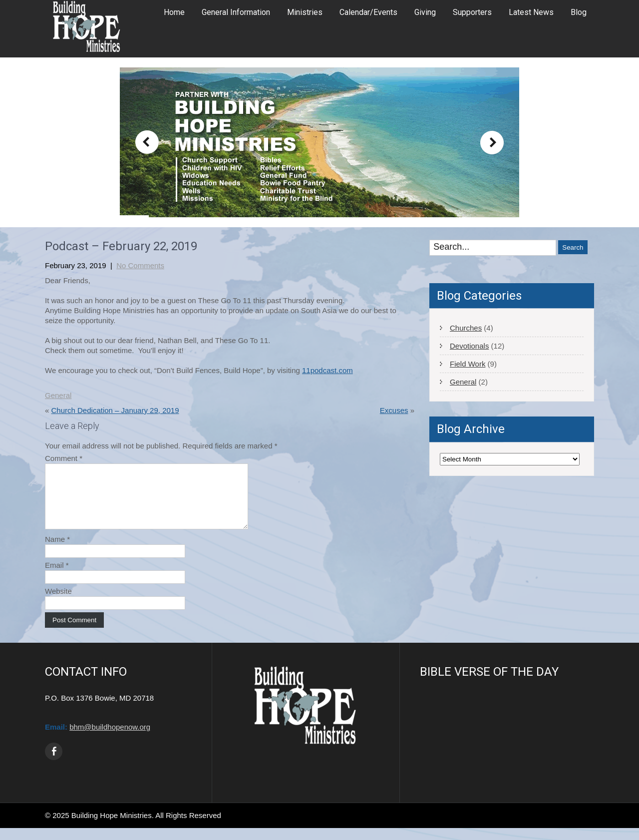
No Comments (140, 265)
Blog (579, 12)
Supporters (472, 12)
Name (57, 551)
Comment (64, 458)
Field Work (468, 364)
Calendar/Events (368, 12)
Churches (466, 328)
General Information (236, 12)
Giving (425, 12)
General (58, 395)
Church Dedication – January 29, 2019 (115, 410)
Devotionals (469, 346)
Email (57, 577)
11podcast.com (327, 370)
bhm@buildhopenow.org (110, 739)
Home (174, 12)
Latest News (531, 12)
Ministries (305, 12)
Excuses (394, 410)
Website (58, 603)
